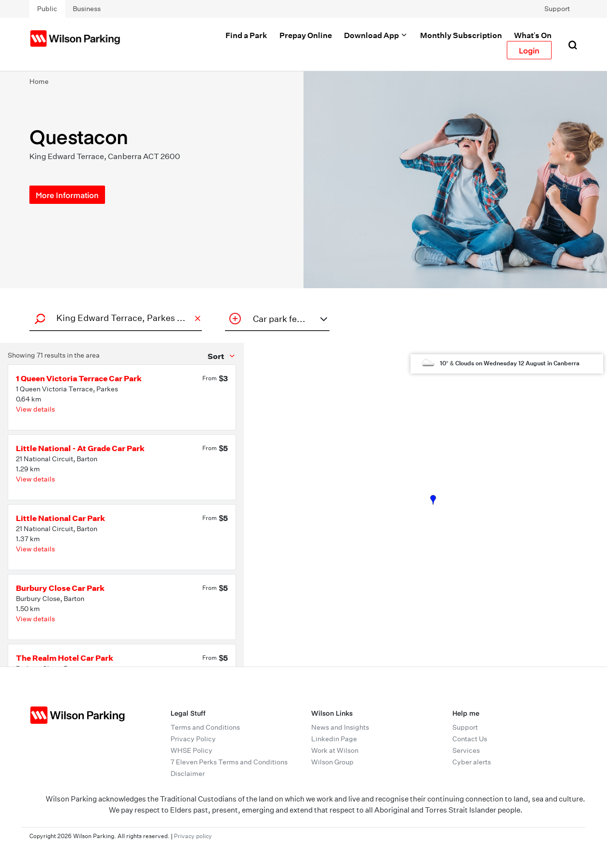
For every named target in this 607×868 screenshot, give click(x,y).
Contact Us (470, 739)
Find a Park (246, 35)
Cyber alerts (472, 762)
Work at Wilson (335, 750)
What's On (533, 35)
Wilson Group (332, 762)
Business (87, 9)
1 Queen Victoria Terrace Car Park (79, 378)
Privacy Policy (193, 739)
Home (39, 81)
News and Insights (340, 727)
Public (47, 9)
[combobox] (114, 318)
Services (466, 750)
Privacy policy (193, 836)
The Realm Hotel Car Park (65, 658)
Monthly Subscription (461, 35)
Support (557, 9)
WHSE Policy (191, 750)
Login (529, 50)
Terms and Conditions (205, 727)
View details (35, 409)
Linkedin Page (334, 739)
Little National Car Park (60, 518)
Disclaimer (188, 774)
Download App (376, 35)
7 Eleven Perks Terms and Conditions (229, 762)
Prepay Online (306, 35)
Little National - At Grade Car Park (80, 448)
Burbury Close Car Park (60, 588)
